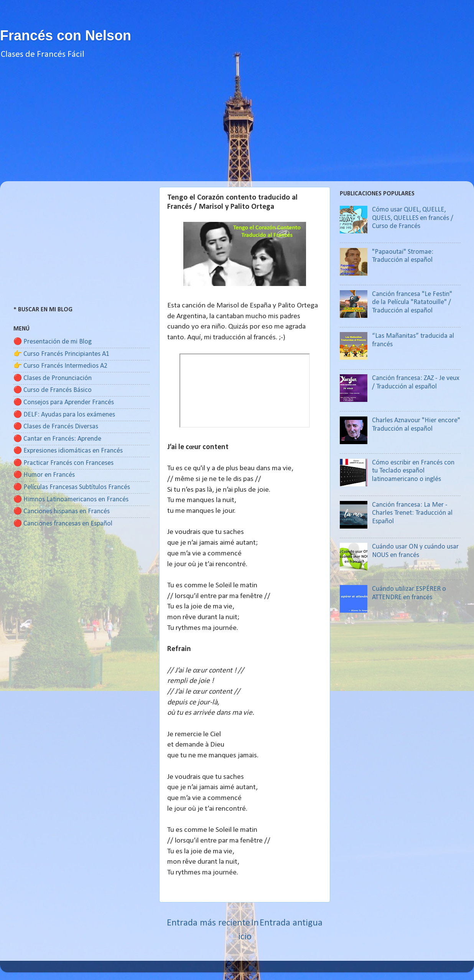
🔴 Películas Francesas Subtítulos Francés (72, 487)
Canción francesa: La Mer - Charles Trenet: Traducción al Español (412, 513)
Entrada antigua (291, 923)
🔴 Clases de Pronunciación (53, 378)
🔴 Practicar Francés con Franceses (63, 463)
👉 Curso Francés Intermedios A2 (60, 366)
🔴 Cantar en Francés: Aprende (57, 439)
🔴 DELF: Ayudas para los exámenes (64, 415)
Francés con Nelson (66, 36)
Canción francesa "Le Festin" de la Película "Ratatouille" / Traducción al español (412, 302)
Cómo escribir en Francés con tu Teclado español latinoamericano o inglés (413, 471)
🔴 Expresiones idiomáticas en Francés (68, 451)
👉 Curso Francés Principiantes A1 (61, 354)
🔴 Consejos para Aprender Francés (64, 402)
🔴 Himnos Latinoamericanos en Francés (71, 500)
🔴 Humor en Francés (44, 475)
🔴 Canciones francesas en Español (63, 524)
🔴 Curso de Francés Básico (53, 390)
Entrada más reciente (208, 923)
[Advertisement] (237, 127)
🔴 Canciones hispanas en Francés (62, 511)
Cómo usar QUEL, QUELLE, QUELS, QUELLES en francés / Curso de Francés (413, 218)
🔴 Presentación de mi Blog (53, 342)
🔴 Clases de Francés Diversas (56, 427)
